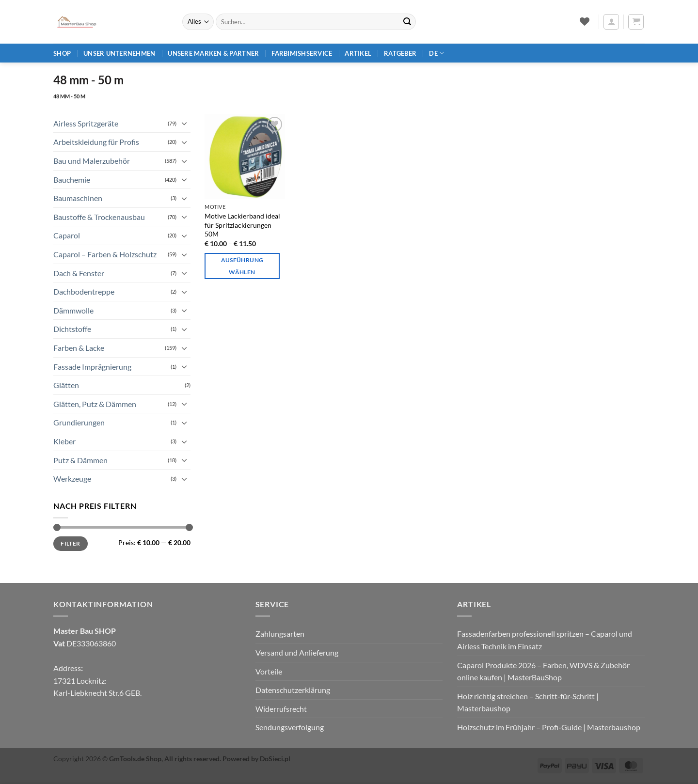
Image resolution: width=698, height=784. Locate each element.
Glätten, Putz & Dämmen (95, 404)
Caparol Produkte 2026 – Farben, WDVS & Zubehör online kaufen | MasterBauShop (543, 671)
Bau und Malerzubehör (92, 161)
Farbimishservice (302, 53)
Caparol (67, 235)
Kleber (64, 441)
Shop (62, 53)
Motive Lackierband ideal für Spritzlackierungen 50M (242, 225)
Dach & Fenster (79, 273)
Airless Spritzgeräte (86, 123)
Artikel (358, 53)
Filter (70, 543)
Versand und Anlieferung (297, 652)
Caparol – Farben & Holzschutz (105, 254)
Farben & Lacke (79, 348)
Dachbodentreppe (84, 291)
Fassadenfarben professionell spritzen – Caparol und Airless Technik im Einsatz (545, 640)
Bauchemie (72, 180)
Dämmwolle (73, 310)
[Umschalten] (185, 123)
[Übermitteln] (407, 22)
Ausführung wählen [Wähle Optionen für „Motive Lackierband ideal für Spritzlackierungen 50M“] (242, 266)
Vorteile (269, 671)
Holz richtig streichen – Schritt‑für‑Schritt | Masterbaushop (528, 702)
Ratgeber (400, 53)
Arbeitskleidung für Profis (96, 142)
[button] (611, 22)
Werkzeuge (72, 478)
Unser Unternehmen (119, 53)
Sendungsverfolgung (290, 727)
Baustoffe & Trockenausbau (99, 217)
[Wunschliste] (584, 21)
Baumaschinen (78, 198)
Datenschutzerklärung (293, 690)
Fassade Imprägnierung (92, 367)
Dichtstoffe (72, 329)
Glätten (66, 385)
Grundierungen (79, 422)
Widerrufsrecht (281, 709)
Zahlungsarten (280, 634)
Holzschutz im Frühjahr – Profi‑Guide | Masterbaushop (548, 727)
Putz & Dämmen (80, 460)
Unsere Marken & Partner (213, 53)
